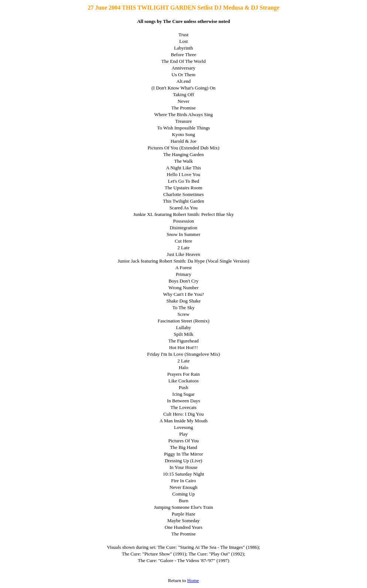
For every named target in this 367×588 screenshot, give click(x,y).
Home (193, 580)
